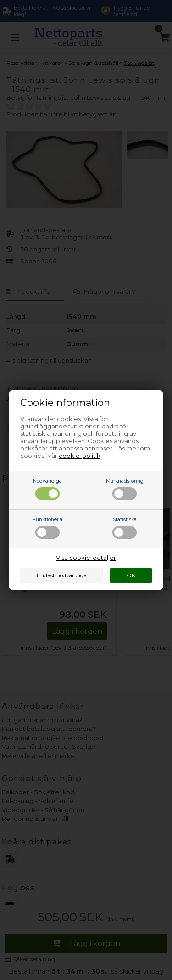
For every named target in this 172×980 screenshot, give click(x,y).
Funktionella (47, 528)
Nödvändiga (47, 489)
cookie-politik (80, 456)
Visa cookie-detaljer (86, 558)
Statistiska (125, 528)
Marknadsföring (125, 489)
